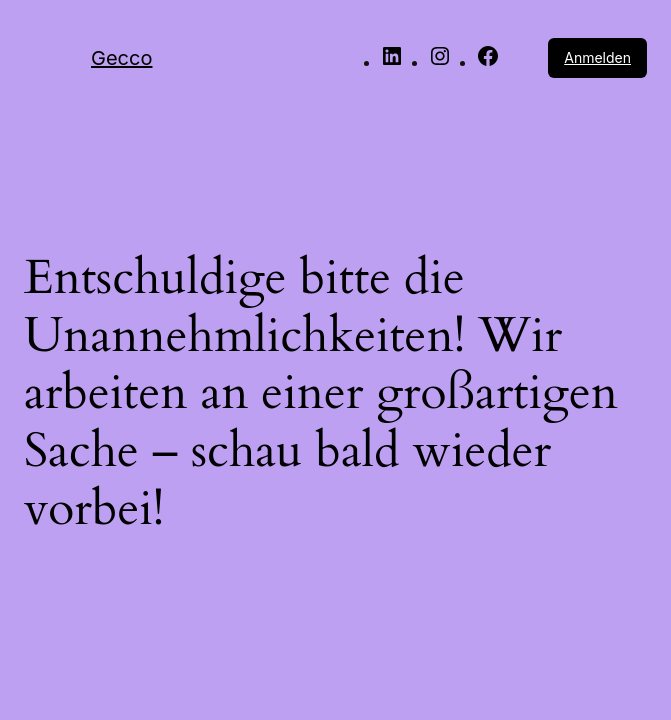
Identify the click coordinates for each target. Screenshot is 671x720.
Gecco (121, 58)
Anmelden (597, 57)
